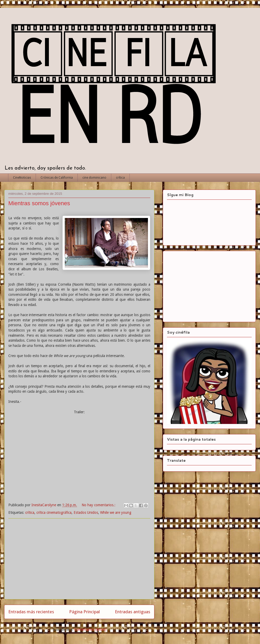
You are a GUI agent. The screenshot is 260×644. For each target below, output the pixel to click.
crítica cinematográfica (54, 512)
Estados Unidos (86, 512)
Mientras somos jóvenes (39, 203)
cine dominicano (94, 178)
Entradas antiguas (133, 612)
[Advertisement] (79, 559)
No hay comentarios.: (99, 505)
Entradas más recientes (31, 612)
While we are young (116, 512)
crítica (120, 178)
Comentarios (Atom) (90, 629)
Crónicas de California (57, 178)
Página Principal (84, 612)
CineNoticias (22, 178)
